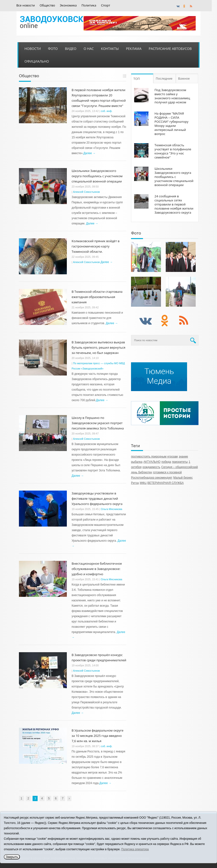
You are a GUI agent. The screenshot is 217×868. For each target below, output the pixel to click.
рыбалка (137, 462)
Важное (184, 78)
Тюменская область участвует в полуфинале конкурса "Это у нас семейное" (173, 151)
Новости (33, 49)
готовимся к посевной (167, 472)
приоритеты (180, 462)
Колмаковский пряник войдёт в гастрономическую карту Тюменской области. (96, 246)
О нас (89, 49)
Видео (71, 49)
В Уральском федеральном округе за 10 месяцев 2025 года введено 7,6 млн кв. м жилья (97, 736)
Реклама (134, 49)
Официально (37, 61)
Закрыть (12, 857)
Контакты (110, 49)
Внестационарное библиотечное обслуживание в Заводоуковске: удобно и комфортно (97, 569)
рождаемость (151, 467)
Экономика (68, 5)
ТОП (137, 79)
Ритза (135, 483)
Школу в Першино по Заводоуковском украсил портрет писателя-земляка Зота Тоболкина (98, 423)
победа (166, 462)
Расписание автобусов (170, 49)
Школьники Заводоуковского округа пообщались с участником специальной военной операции (97, 176)
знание (183, 457)
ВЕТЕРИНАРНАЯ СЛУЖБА (166, 483)
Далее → (89, 153)
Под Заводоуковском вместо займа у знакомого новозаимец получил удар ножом (172, 96)
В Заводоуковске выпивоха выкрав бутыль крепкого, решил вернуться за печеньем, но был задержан (98, 347)
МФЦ (143, 483)
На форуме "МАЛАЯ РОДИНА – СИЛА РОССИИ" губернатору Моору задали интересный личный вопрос (171, 124)
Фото (53, 49)
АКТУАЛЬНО (152, 462)
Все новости (26, 5)
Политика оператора (135, 849)
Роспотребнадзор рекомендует (152, 478)
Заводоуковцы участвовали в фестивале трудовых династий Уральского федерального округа (97, 499)
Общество (47, 5)
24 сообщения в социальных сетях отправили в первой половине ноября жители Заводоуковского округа (174, 204)
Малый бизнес (183, 478)
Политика (89, 5)
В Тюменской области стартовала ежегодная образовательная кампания (97, 297)
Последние (164, 78)
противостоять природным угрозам (154, 457)
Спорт (106, 5)
